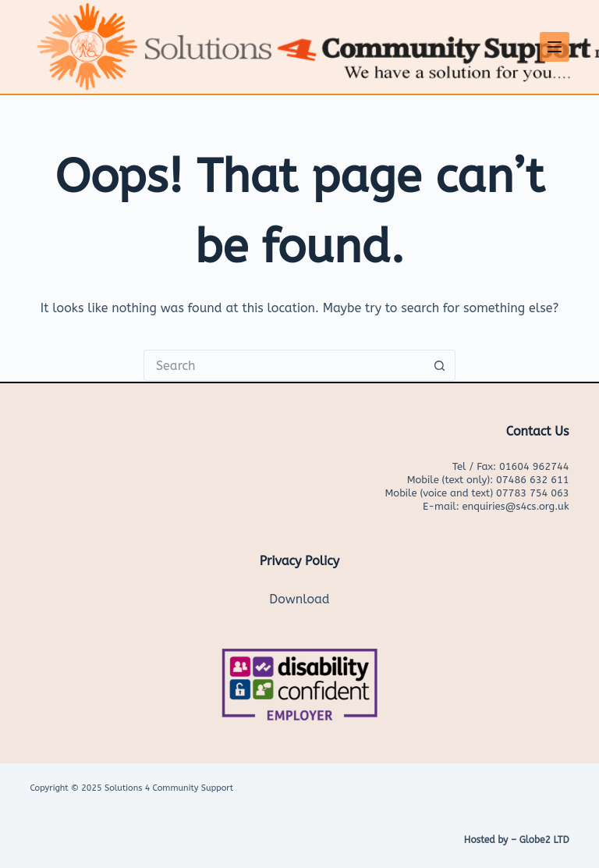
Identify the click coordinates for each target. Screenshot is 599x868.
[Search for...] (284, 365)
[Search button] (440, 365)
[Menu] (555, 47)
